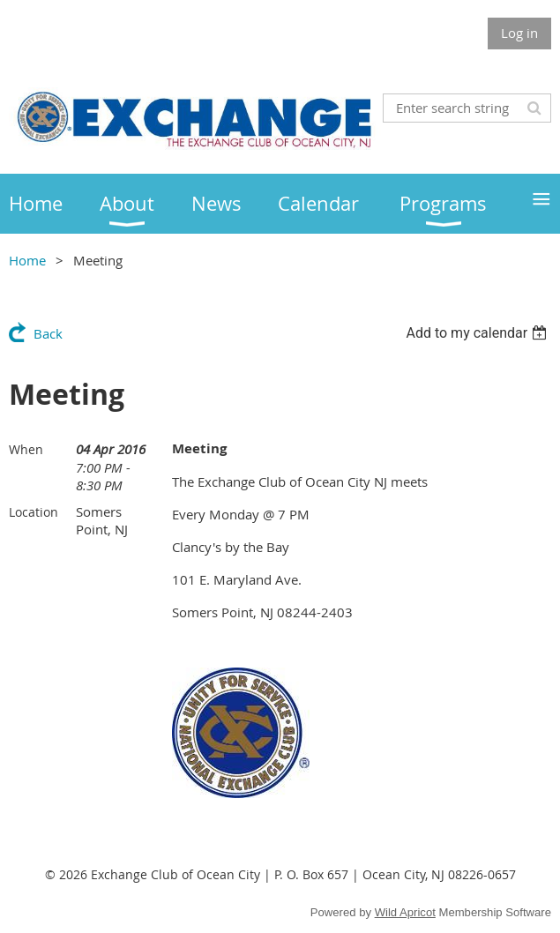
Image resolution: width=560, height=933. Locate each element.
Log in (519, 33)
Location (34, 512)
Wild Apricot (405, 912)
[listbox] (478, 333)
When (26, 449)
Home (27, 260)
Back (48, 333)
